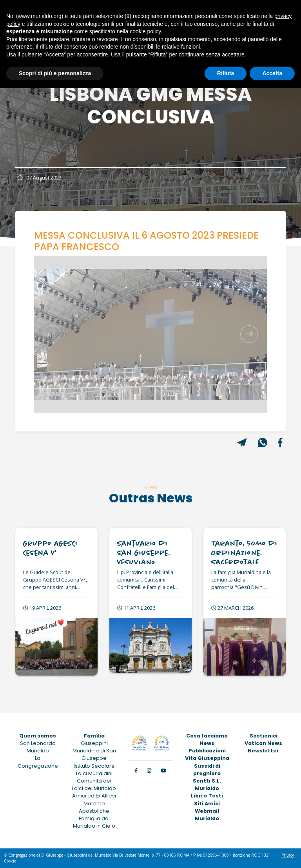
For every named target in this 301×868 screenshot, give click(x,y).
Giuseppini (94, 743)
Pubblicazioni (207, 751)
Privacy (288, 855)
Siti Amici (207, 804)
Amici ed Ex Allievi (94, 796)
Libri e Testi (207, 796)
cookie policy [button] (145, 31)
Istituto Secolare (94, 766)
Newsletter (263, 751)
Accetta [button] (272, 73)
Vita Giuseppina (207, 758)
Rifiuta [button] (226, 73)
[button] (52, 334)
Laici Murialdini (94, 773)
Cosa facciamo (207, 736)
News (207, 743)
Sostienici (264, 736)
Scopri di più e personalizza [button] (55, 73)
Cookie (10, 861)
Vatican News (263, 743)
